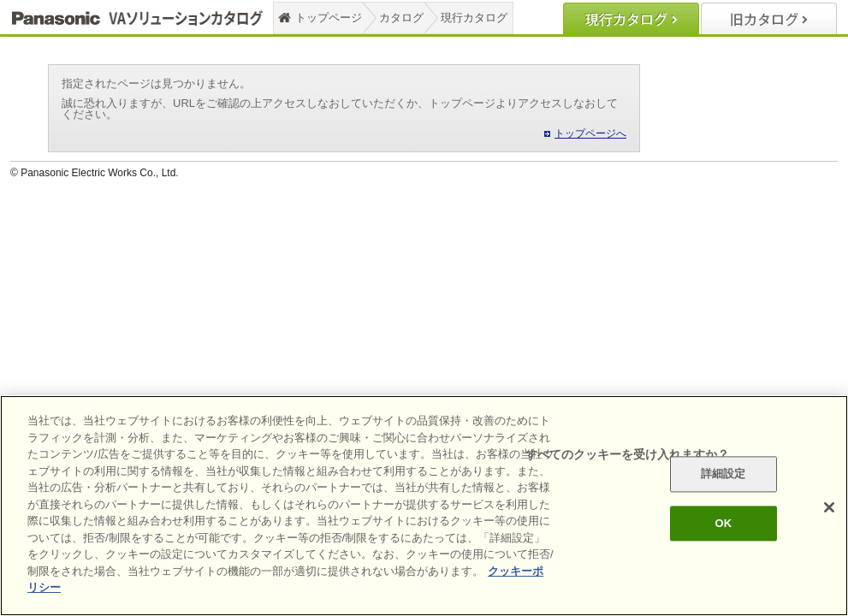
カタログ (401, 18)
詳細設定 (723, 474)
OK (723, 523)
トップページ (329, 18)
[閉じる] (829, 507)
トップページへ (590, 133)
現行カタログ (474, 18)
